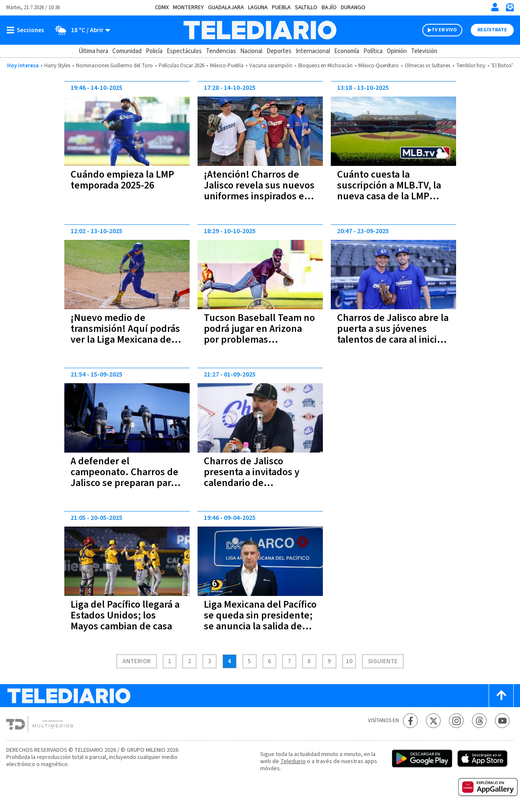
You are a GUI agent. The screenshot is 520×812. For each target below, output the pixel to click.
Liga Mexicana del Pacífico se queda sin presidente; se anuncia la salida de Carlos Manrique (260, 621)
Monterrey (188, 8)
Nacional (251, 51)
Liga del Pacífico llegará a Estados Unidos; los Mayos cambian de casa (125, 615)
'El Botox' (502, 66)
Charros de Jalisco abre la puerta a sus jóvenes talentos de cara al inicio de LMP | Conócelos (393, 334)
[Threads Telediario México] (479, 721)
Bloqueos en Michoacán (325, 66)
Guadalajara (226, 8)
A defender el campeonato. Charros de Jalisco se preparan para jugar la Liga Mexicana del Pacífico (127, 483)
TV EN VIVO (444, 30)
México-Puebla (227, 66)
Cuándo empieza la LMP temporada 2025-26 (122, 180)
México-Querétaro (379, 66)
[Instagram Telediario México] (456, 721)
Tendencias (221, 51)
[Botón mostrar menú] (27, 30)
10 (349, 662)
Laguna (258, 8)
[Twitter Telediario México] (433, 721)
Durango (353, 8)
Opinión (397, 51)
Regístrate (492, 30)
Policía (154, 51)
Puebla (281, 8)
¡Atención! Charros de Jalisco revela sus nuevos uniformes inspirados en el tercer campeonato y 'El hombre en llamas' (259, 196)
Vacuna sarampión (271, 66)
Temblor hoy (471, 66)
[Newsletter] (510, 9)
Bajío (329, 8)
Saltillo (306, 8)
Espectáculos (184, 51)
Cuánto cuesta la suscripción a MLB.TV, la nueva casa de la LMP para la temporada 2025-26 (389, 196)
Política (373, 51)
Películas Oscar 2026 (181, 66)
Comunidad (127, 51)
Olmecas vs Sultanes (427, 66)
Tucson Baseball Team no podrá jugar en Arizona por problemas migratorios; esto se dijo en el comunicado (259, 340)
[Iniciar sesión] (495, 7)
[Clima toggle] (80, 30)
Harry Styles (57, 66)
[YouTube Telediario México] (502, 721)
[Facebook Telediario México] (410, 721)
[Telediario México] (260, 30)
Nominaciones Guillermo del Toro (114, 66)
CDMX (162, 8)
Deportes (279, 51)
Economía (347, 51)
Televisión (424, 51)
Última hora (93, 51)
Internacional (313, 51)
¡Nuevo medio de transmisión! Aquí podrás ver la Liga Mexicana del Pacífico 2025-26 (125, 334)
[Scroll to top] (501, 696)
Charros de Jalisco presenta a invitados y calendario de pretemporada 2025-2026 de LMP (258, 483)
